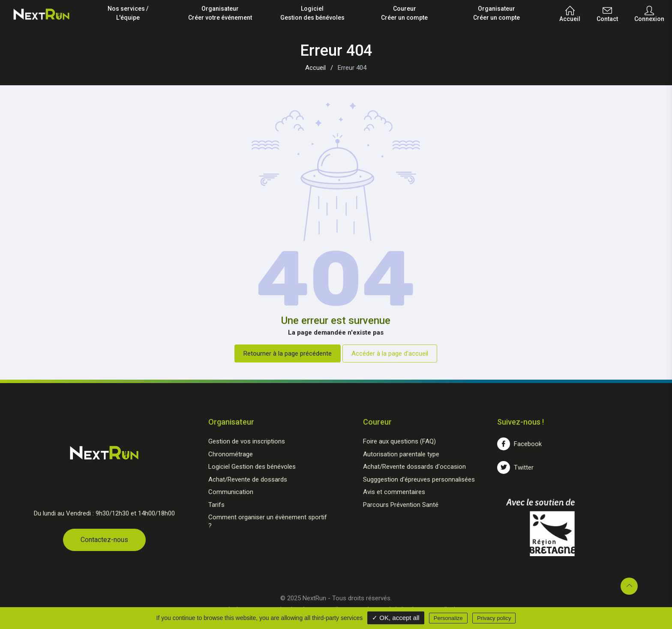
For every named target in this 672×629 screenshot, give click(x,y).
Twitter (515, 467)
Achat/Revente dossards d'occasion (414, 467)
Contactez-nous (104, 540)
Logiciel (312, 14)
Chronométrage (231, 454)
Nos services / (128, 14)
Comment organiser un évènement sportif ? (268, 521)
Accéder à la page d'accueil (390, 353)
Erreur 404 (352, 68)
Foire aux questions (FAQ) (399, 441)
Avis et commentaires (394, 492)
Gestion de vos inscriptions (247, 441)
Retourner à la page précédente (288, 353)
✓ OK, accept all (396, 618)
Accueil (315, 68)
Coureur (404, 14)
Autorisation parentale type (401, 454)
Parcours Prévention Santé (401, 505)
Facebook (519, 444)
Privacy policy (494, 618)
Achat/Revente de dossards (248, 479)
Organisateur (220, 14)
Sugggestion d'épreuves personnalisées (419, 479)
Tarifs (216, 505)
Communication (231, 492)
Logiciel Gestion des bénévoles (252, 467)
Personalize (448, 618)
